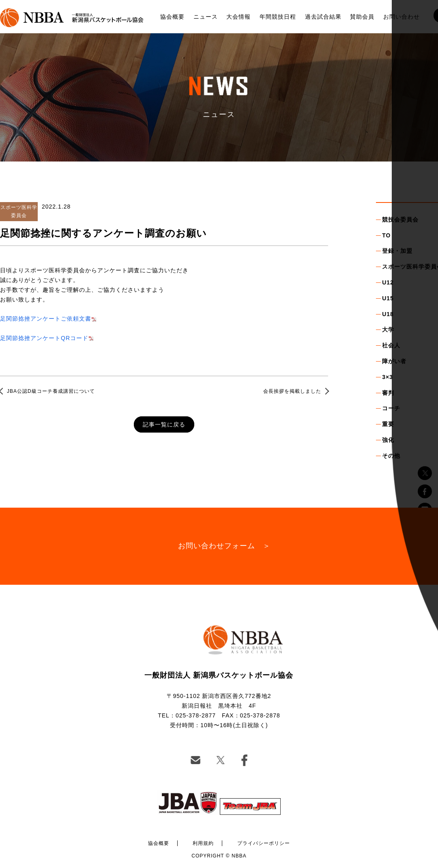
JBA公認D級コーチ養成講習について (51, 391)
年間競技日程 (278, 17)
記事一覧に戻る (164, 424)
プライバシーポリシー (264, 843)
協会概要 (172, 17)
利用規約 (203, 843)
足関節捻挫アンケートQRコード (44, 338)
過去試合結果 (323, 17)
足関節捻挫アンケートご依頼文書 (46, 319)
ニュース (206, 17)
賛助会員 (362, 17)
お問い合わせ (401, 17)
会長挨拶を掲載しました (292, 391)
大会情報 (238, 17)
